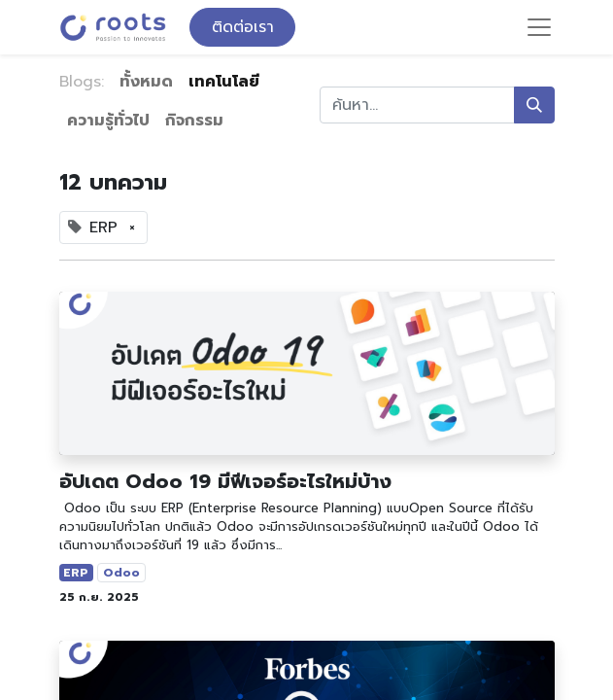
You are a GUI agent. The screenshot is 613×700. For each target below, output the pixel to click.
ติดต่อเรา (243, 27)
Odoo (121, 573)
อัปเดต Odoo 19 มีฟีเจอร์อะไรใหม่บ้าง (225, 481)
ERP (76, 573)
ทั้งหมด (146, 82)
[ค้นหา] (534, 105)
